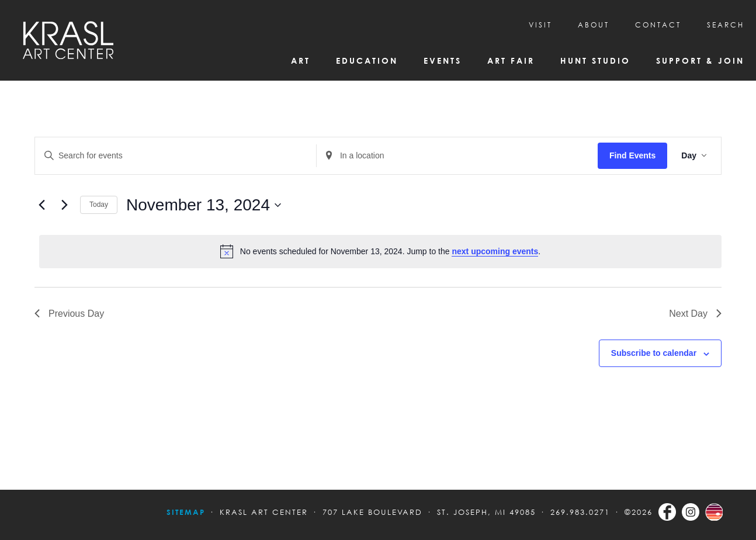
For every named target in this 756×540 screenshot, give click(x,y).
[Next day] (64, 205)
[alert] (380, 251)
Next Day (695, 314)
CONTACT (658, 25)
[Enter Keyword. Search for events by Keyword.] (176, 156)
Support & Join (700, 60)
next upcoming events (495, 251)
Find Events (632, 155)
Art (301, 60)
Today (99, 205)
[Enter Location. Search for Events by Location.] (457, 156)
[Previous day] (41, 205)
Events (443, 60)
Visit (540, 25)
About (594, 25)
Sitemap (186, 512)
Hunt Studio (595, 60)
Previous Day (69, 314)
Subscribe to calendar (654, 353)
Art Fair (511, 60)
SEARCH (726, 25)
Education (367, 60)
